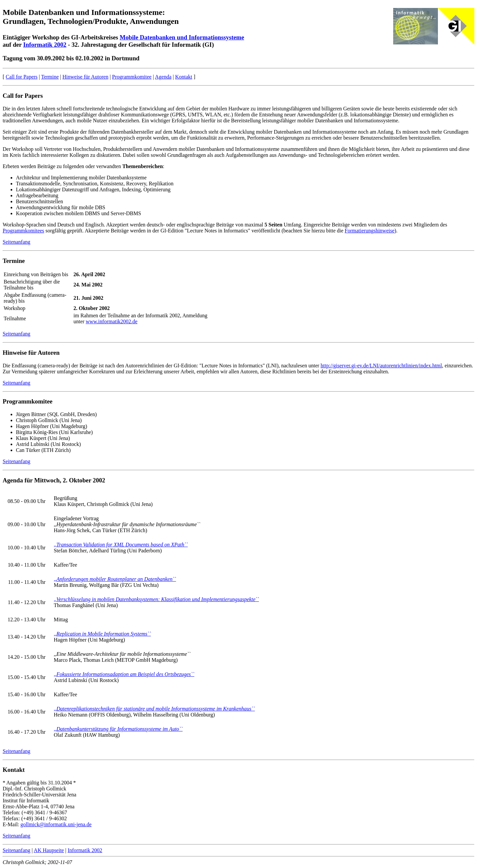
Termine (50, 77)
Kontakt (184, 77)
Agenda (163, 77)
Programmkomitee (132, 77)
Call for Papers (22, 77)
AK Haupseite (49, 850)
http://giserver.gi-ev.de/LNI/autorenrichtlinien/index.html (381, 366)
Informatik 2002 (45, 45)
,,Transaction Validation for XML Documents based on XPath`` (121, 545)
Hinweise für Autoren (86, 77)
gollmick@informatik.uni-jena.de (56, 824)
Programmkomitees (23, 231)
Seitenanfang (17, 242)
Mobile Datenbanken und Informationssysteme (182, 37)
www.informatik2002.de (112, 321)
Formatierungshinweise (370, 231)
